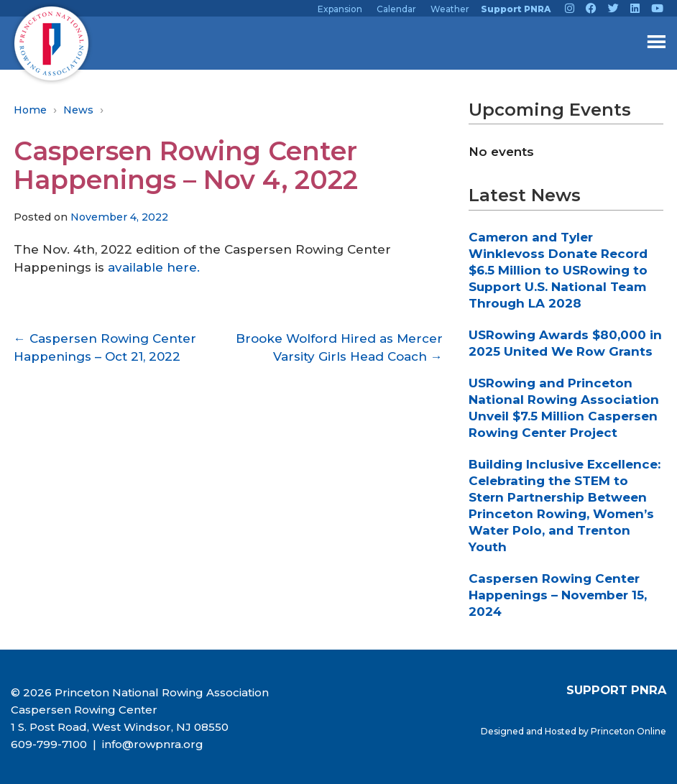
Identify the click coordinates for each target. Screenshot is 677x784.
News (78, 110)
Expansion (340, 9)
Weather (450, 9)
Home (30, 110)
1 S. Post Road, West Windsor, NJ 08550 (120, 727)
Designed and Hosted (530, 731)
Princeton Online (628, 731)
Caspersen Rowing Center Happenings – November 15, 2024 (558, 595)
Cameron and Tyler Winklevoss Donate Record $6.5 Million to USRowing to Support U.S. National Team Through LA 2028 (558, 270)
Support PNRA (516, 9)
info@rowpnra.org (151, 744)
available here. (154, 267)
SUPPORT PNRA (616, 690)
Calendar (396, 9)
